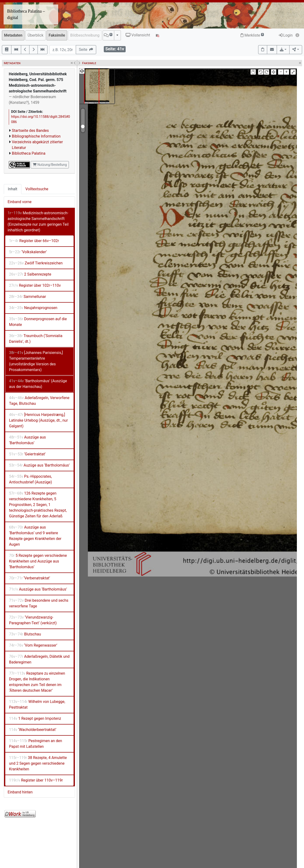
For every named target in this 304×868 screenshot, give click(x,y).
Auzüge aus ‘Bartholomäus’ (39, 465)
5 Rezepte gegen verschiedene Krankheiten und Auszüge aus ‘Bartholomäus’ (38, 561)
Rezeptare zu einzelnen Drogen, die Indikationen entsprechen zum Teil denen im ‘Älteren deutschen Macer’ (37, 682)
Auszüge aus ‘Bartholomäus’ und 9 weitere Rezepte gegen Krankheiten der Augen (35, 536)
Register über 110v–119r (36, 780)
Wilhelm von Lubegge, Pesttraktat (37, 704)
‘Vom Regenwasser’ (33, 645)
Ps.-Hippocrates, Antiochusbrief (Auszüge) (31, 479)
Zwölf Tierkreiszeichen (36, 263)
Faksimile (57, 35)
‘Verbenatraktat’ (30, 578)
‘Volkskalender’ (28, 252)
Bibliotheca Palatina (29, 153)
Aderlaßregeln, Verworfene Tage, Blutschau (39, 401)
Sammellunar (28, 297)
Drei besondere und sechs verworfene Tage (39, 603)
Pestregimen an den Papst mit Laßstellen (36, 744)
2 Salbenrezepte (30, 274)
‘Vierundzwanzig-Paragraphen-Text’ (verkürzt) (33, 620)
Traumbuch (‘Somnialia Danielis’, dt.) (36, 339)
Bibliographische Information (36, 136)
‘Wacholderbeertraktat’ (33, 730)
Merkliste (252, 35)
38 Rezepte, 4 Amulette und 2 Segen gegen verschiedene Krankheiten (38, 763)
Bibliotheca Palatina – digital (26, 14)
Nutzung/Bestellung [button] (50, 165)
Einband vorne (20, 202)
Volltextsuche (37, 189)
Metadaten (13, 35)
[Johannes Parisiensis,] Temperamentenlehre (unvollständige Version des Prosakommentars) (36, 361)
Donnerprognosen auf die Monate (38, 322)
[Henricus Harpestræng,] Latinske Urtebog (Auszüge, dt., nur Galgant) (38, 420)
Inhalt (13, 189)
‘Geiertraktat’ (27, 454)
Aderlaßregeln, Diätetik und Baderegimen (39, 659)
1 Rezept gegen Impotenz (35, 718)
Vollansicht (138, 35)
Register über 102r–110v (35, 285)
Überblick (36, 35)
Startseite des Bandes (30, 131)
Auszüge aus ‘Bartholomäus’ (27, 440)
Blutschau (25, 634)
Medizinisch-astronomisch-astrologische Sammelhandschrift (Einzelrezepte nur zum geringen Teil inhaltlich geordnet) (38, 222)
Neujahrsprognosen (33, 308)
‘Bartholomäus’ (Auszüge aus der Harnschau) (38, 384)
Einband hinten (20, 792)
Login (286, 35)
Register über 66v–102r (34, 241)
